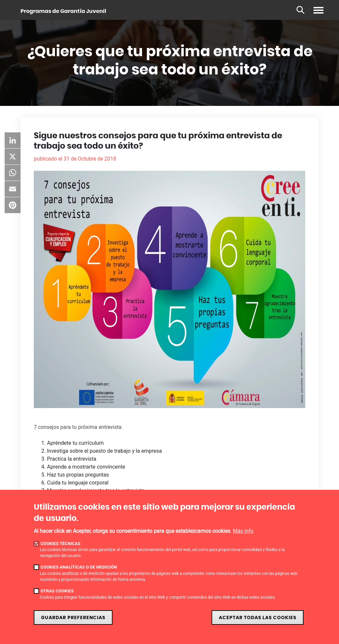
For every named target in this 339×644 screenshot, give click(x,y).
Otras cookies (57, 591)
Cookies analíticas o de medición (79, 567)
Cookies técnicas (60, 544)
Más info (243, 531)
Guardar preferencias (73, 618)
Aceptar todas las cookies (258, 618)
